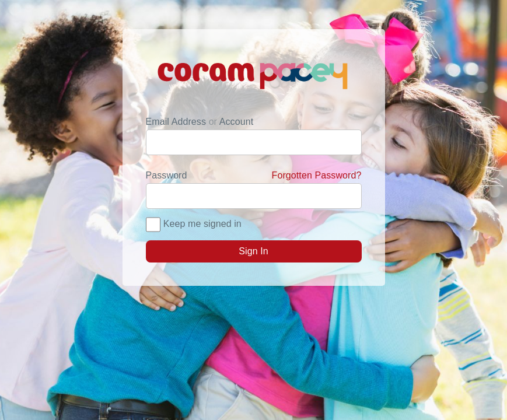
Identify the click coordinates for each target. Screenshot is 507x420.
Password (254, 176)
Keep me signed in (202, 224)
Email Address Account (200, 122)
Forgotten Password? (317, 175)
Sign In (254, 251)
